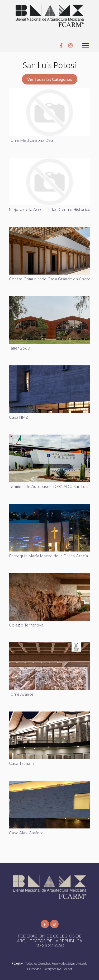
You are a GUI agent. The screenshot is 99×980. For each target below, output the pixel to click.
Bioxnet (67, 969)
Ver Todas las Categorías (50, 79)
